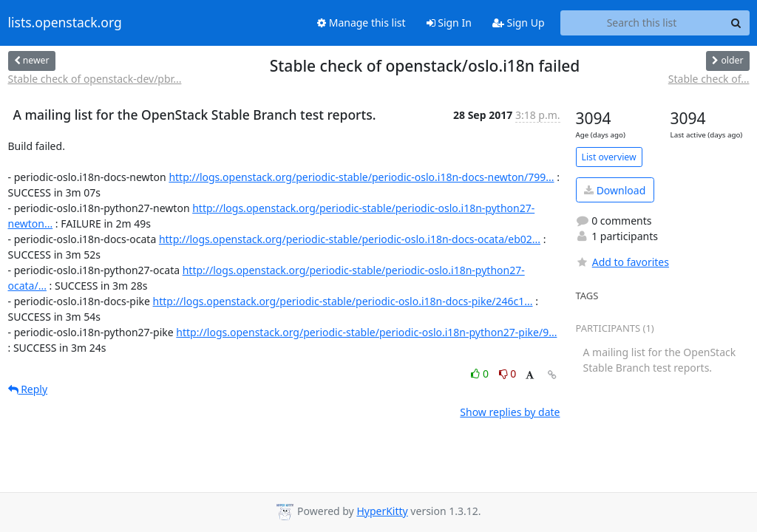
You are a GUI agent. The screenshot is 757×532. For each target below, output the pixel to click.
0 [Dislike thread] (508, 374)
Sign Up (519, 23)
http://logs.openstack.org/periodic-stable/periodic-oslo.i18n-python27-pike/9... (366, 332)
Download (615, 190)
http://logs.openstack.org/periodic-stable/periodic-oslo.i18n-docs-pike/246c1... (343, 301)
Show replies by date (510, 412)
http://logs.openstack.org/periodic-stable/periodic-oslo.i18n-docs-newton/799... (361, 177)
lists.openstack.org (65, 23)
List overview (609, 157)
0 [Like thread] (481, 374)
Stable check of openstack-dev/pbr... (95, 79)
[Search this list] (642, 23)
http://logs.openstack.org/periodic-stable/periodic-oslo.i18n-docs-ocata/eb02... (350, 239)
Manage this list (361, 23)
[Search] (736, 23)
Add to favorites (622, 262)
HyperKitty (382, 511)
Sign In (449, 23)
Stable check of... (709, 79)
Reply (28, 389)
